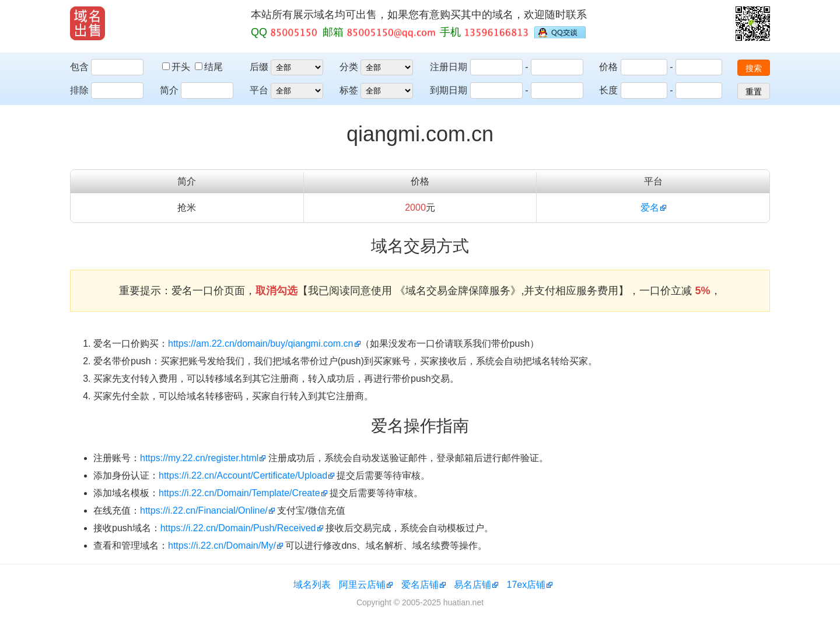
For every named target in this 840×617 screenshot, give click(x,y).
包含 (79, 67)
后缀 (259, 67)
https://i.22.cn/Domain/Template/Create (239, 493)
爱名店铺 (420, 585)
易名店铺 (473, 585)
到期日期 (449, 90)
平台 (259, 90)
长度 (608, 90)
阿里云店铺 (362, 585)
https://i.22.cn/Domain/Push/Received (238, 528)
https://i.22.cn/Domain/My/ (222, 545)
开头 (177, 67)
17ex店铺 (526, 585)
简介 (169, 90)
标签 (349, 90)
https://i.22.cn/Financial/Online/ (204, 510)
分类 (349, 67)
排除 (79, 90)
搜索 (754, 68)
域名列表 (312, 585)
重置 (754, 92)
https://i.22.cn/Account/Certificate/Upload (243, 475)
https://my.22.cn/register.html (199, 458)
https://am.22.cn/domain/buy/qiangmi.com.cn (261, 344)
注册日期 (449, 67)
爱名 (650, 208)
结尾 (209, 67)
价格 (608, 67)
